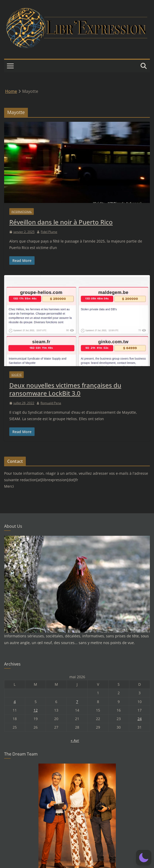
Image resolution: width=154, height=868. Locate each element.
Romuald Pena (51, 403)
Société (17, 375)
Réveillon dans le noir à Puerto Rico (61, 222)
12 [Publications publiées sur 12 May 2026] (36, 710)
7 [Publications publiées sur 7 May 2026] (77, 702)
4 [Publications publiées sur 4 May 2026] (15, 702)
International (22, 212)
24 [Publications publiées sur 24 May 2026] (140, 719)
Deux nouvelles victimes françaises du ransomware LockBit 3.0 (65, 389)
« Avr (75, 740)
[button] (144, 858)
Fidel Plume (49, 232)
